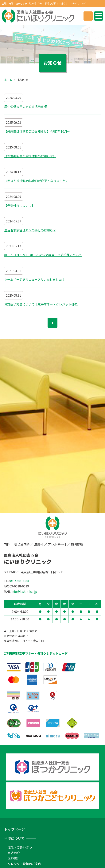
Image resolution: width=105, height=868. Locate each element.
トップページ (14, 829)
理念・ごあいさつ (20, 847)
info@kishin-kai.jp (24, 591)
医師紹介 (14, 858)
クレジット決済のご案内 (24, 864)
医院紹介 (14, 853)
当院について (14, 838)
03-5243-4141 (20, 581)
